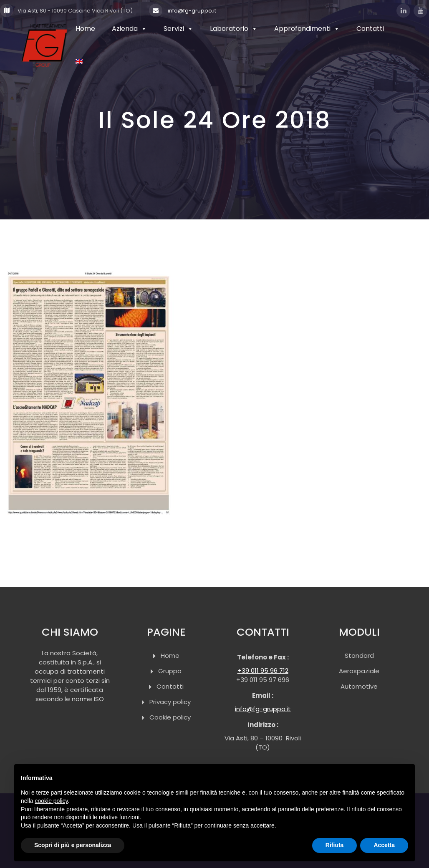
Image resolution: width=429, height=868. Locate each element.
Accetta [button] (384, 845)
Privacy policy (170, 702)
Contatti (170, 686)
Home (170, 655)
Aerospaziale (359, 671)
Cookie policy (170, 717)
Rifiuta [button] (335, 845)
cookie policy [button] (51, 801)
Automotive (359, 686)
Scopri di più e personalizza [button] (73, 845)
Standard (359, 655)
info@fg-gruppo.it (183, 10)
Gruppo (170, 671)
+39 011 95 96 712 (263, 670)
